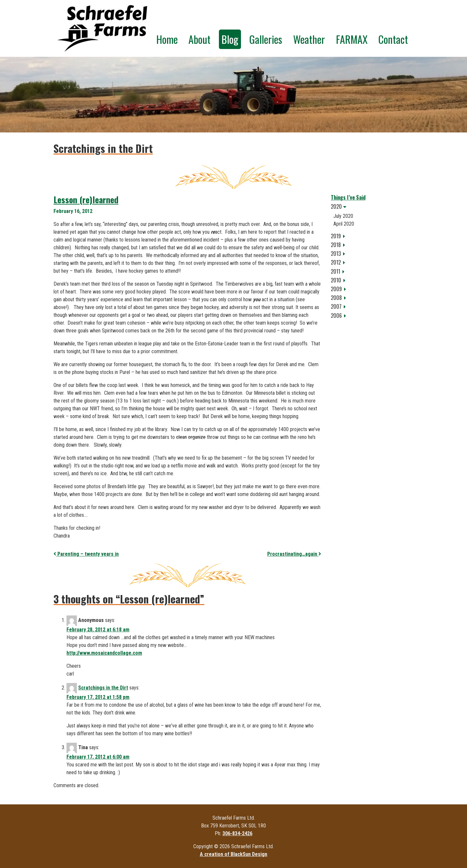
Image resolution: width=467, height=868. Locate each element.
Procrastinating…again (294, 554)
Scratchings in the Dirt (103, 688)
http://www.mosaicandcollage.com (104, 653)
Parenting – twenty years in (86, 554)
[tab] (372, 207)
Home (167, 39)
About (199, 39)
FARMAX (352, 39)
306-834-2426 (237, 833)
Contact (393, 39)
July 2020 (343, 216)
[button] (372, 207)
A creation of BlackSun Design (233, 854)
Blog (230, 39)
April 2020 (344, 224)
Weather (309, 39)
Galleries (266, 39)
